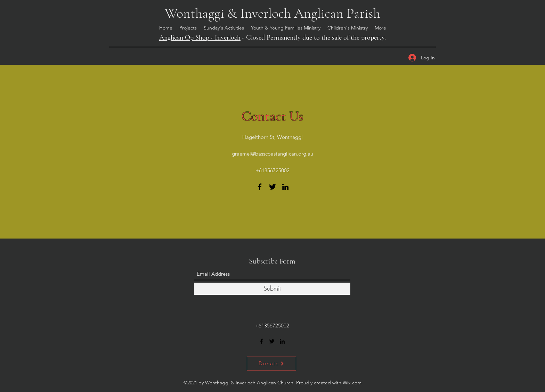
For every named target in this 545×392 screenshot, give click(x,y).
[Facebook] (260, 187)
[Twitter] (272, 187)
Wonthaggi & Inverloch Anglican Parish (272, 13)
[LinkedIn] (285, 187)
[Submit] (272, 289)
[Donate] (271, 364)
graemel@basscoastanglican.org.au (272, 154)
